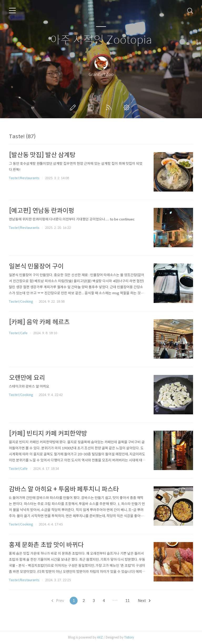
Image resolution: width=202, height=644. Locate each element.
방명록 (92, 107)
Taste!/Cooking (21, 302)
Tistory (129, 637)
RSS (110, 107)
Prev (58, 601)
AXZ (100, 637)
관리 (128, 107)
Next (144, 601)
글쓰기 (74, 107)
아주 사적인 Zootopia (101, 40)
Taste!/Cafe (18, 333)
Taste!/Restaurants (24, 178)
